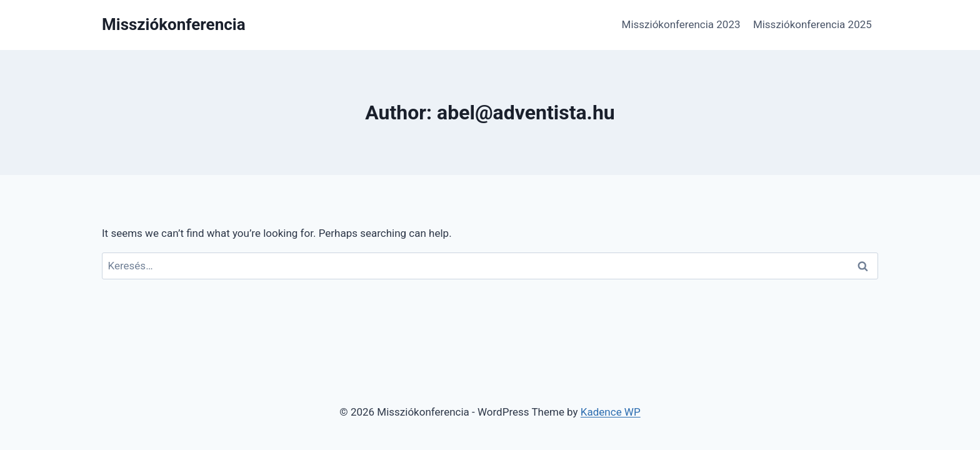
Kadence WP (611, 412)
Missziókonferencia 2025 (812, 24)
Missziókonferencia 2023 (681, 24)
